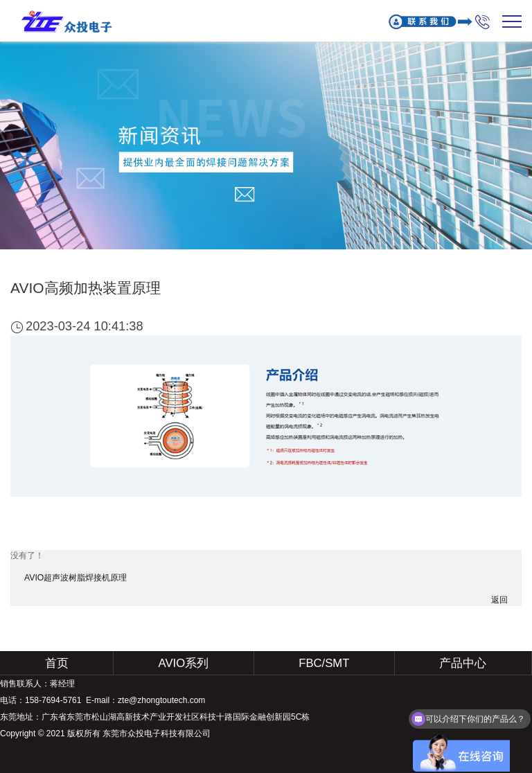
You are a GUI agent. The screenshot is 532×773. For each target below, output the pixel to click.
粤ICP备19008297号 (120, 750)
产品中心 (463, 663)
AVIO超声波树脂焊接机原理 (76, 578)
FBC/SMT (324, 663)
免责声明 (17, 750)
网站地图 (55, 750)
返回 (499, 600)
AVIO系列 (184, 663)
